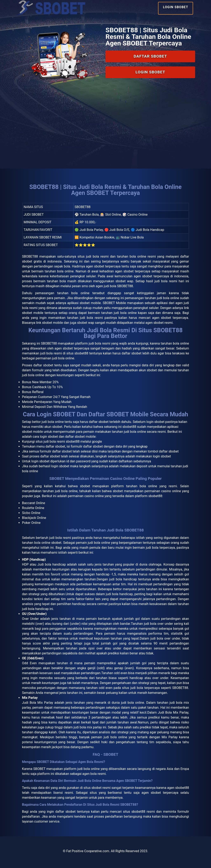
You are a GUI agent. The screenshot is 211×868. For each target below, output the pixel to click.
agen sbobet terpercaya (160, 793)
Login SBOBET (176, 7)
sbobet (85, 486)
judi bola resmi (60, 538)
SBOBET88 (30, 256)
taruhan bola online (175, 343)
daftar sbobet (99, 422)
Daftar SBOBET (150, 56)
